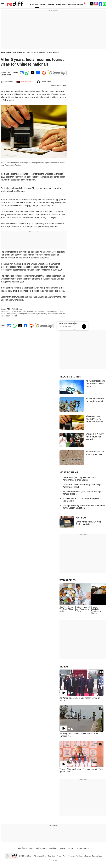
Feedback (79, 856)
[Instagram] (96, 4)
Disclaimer (52, 856)
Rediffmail (53, 848)
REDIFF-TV (81, 4)
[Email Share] (21, 73)
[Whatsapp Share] (27, 73)
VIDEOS (64, 667)
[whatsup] (105, 4)
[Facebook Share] (38, 73)
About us (88, 856)
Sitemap (72, 856)
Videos (70, 848)
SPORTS (65, 4)
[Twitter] (92, 4)
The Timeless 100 (82, 848)
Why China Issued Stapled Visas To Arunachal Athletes (95, 419)
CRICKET (58, 4)
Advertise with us (40, 856)
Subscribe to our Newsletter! (68, 323)
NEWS (37, 4)
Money (62, 848)
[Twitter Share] (32, 73)
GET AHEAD (72, 4)
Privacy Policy (62, 856)
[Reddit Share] (43, 73)
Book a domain (41, 848)
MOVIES (51, 4)
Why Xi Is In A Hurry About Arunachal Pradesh (95, 437)
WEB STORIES (67, 580)
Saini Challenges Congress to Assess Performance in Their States (79, 479)
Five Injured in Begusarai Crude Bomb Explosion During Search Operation (84, 507)
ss (10, 75)
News (9, 53)
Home (3, 53)
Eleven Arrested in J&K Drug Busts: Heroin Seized (88, 523)
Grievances (53, 860)
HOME (32, 4)
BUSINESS (44, 4)
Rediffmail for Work (26, 848)
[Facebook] (100, 4)
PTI (8, 73)
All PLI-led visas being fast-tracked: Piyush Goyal (96, 384)
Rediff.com (29, 856)
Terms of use (97, 856)
